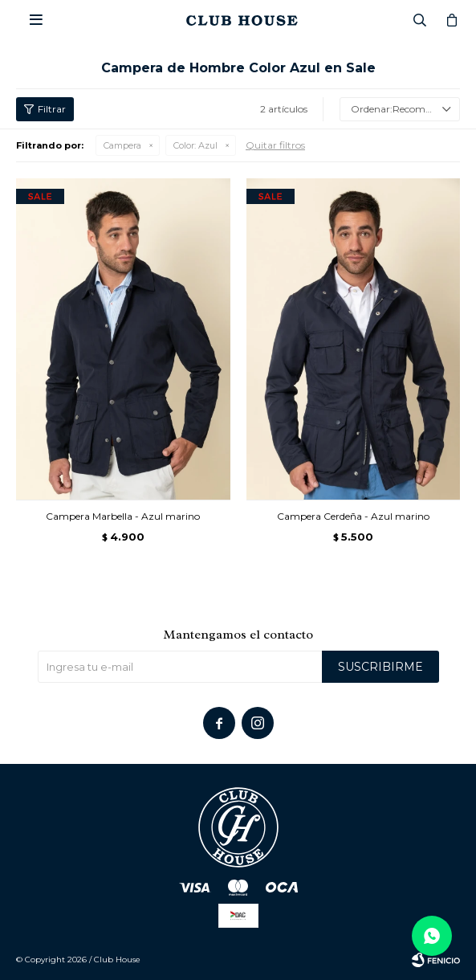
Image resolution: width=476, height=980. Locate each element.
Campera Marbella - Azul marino (123, 516)
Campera (122, 145)
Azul (195, 145)
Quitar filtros (275, 145)
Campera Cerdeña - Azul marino (353, 516)
